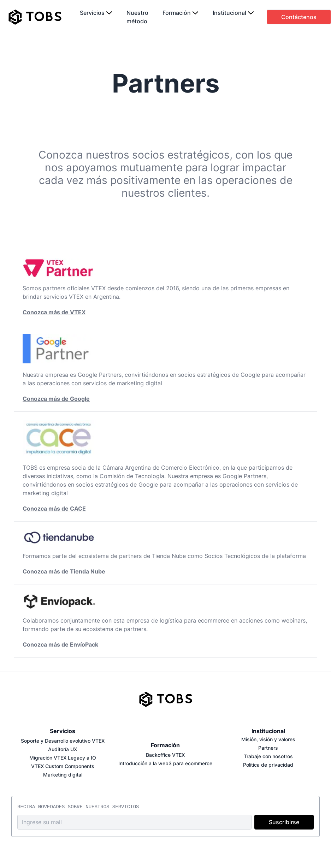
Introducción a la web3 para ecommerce (165, 763)
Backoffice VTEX (165, 755)
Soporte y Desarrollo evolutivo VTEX (63, 741)
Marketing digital (63, 775)
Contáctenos (299, 17)
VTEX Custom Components (63, 766)
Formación (165, 745)
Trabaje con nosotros (268, 756)
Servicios (63, 731)
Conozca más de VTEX (54, 312)
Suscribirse (284, 822)
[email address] (134, 822)
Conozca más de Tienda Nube (64, 571)
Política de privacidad (268, 765)
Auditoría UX (63, 749)
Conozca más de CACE (54, 509)
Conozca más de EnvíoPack (60, 644)
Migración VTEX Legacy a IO (63, 758)
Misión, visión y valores (268, 739)
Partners (268, 748)
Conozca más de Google (56, 399)
